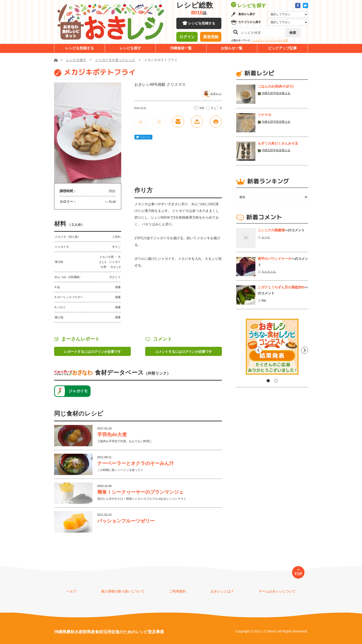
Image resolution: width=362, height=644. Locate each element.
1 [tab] (268, 381)
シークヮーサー (274, 40)
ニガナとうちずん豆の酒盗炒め (281, 287)
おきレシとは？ (222, 591)
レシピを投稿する (202, 24)
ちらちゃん (269, 272)
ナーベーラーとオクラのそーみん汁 (136, 463)
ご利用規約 (178, 591)
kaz (264, 300)
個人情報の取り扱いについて (123, 591)
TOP (298, 574)
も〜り (266, 237)
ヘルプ (71, 591)
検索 (293, 33)
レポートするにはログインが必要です (92, 352)
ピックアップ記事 (282, 48)
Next (305, 348)
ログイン (187, 37)
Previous (240, 348)
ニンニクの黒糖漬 (271, 230)
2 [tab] (276, 381)
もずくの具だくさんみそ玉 (278, 143)
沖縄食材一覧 (181, 48)
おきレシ (216, 93)
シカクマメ (259, 40)
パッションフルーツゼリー (126, 521)
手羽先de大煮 (112, 435)
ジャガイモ (78, 391)
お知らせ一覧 (232, 48)
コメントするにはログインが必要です (184, 352)
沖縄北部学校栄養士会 (276, 93)
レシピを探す (130, 48)
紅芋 (286, 40)
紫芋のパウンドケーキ (275, 259)
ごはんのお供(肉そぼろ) (276, 86)
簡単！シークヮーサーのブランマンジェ (140, 492)
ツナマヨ (264, 115)
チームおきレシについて (277, 591)
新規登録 (211, 37)
